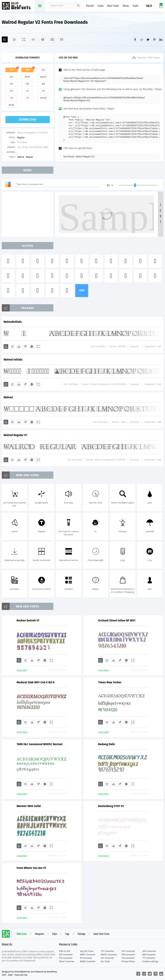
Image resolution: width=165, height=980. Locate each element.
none (12, 105)
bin (43, 84)
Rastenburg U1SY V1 (111, 806)
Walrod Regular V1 (15, 435)
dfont (43, 98)
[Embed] (32, 347)
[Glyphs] (33, 39)
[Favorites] (14, 39)
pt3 (12, 91)
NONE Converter (88, 961)
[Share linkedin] (161, 39)
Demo (126, 6)
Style (54, 934)
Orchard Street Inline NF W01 (117, 620)
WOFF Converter (88, 955)
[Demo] (24, 39)
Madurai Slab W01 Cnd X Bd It (36, 682)
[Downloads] (19, 347)
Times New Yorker (110, 682)
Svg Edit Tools (87, 951)
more (82, 290)
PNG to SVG (65, 951)
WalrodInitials (13, 322)
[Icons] (52, 39)
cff (43, 91)
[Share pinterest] (154, 39)
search (78, 6)
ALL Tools (105, 961)
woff (27, 77)
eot (11, 77)
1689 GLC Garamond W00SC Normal (40, 744)
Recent (90, 6)
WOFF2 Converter (109, 955)
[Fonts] (62, 39)
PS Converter (86, 958)
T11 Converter (149, 958)
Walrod (21, 157)
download (28, 119)
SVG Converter (149, 951)
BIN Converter (149, 955)
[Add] (5, 39)
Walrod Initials (13, 360)
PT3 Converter (66, 958)
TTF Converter (107, 951)
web (28, 70)
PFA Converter (128, 955)
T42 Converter (128, 958)
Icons (101, 6)
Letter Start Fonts (101, 934)
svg (43, 70)
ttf (11, 70)
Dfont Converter (67, 961)
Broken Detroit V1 (28, 620)
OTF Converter (128, 951)
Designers (40, 934)
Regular (21, 138)
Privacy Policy (128, 961)
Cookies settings (150, 961)
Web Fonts (22, 934)
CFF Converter (107, 958)
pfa (27, 84)
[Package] (43, 39)
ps (27, 91)
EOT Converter (66, 955)
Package (81, 934)
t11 (27, 98)
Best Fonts (113, 6)
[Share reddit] (142, 39)
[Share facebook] (135, 39)
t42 (12, 98)
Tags (67, 934)
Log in (149, 6)
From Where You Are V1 (31, 868)
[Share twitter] (148, 39)
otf (12, 84)
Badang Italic (107, 744)
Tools (136, 6)
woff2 (44, 77)
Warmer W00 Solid (29, 806)
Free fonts (18, 6)
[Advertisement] (29, 214)
